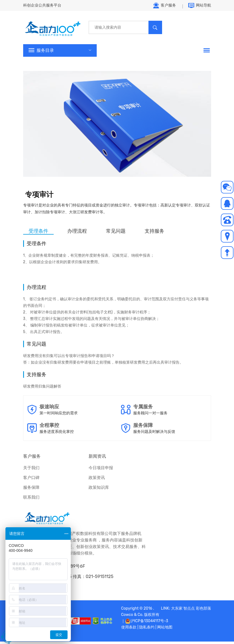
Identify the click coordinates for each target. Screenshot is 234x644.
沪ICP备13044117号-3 (149, 623)
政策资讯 (97, 480)
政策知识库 (99, 490)
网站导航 (200, 7)
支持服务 (154, 233)
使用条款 (129, 630)
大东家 (177, 611)
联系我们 (31, 500)
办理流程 (77, 233)
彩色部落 (203, 611)
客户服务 (164, 7)
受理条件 (38, 233)
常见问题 (116, 233)
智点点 (189, 611)
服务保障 (31, 490)
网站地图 (165, 630)
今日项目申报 (101, 470)
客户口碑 (31, 480)
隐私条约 (147, 630)
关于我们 (31, 470)
